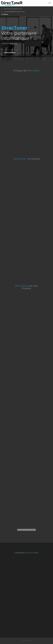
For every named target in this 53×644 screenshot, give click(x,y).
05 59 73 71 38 (17, 9)
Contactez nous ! (10, 53)
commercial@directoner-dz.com (14, 12)
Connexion (5, 14)
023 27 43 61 (8, 9)
